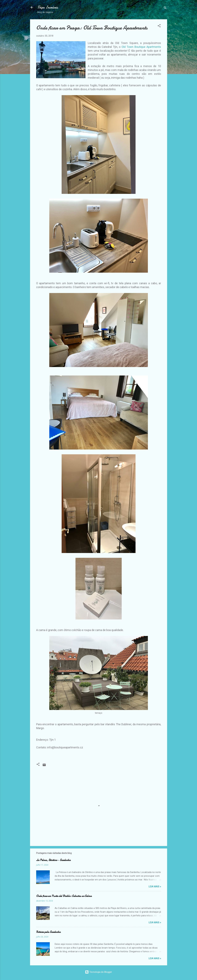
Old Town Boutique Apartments (141, 47)
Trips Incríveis (48, 7)
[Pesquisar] (165, 8)
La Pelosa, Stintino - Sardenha (53, 860)
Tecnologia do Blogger (98, 972)
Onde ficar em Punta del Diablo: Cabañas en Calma (64, 896)
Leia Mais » (155, 887)
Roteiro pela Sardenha (48, 932)
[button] (159, 26)
